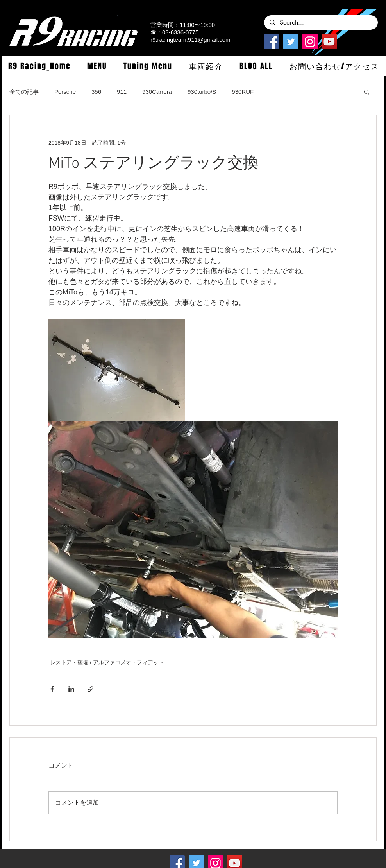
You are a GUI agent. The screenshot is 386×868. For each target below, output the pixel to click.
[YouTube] (329, 42)
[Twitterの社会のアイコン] (291, 42)
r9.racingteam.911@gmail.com (190, 40)
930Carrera (157, 92)
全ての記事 (24, 92)
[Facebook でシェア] (52, 689)
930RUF (243, 92)
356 (96, 92)
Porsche (65, 92)
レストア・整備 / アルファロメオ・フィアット (107, 662)
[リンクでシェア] (90, 689)
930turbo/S (202, 92)
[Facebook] (272, 42)
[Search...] (321, 23)
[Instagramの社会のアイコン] (310, 42)
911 (122, 92)
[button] (97, 66)
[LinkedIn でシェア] (71, 689)
